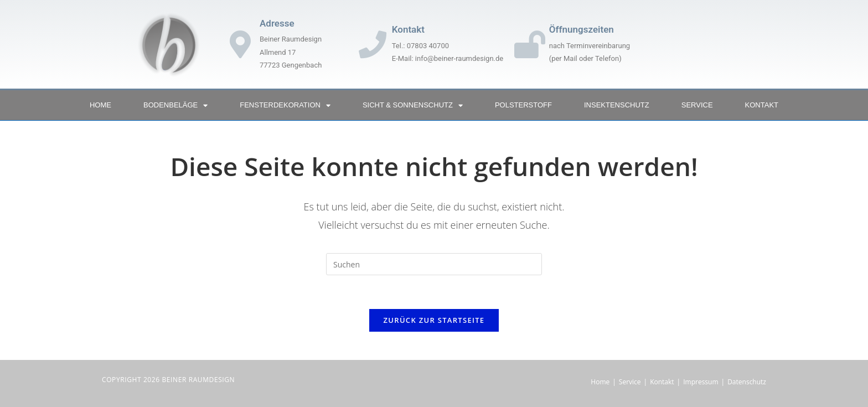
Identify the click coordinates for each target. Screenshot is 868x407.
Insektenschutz (617, 105)
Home (100, 105)
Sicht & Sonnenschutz (413, 105)
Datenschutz (747, 382)
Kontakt (762, 105)
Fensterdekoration (285, 105)
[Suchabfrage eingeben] (434, 264)
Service (697, 105)
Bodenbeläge (175, 105)
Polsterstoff (523, 105)
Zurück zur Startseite (434, 320)
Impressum (701, 382)
